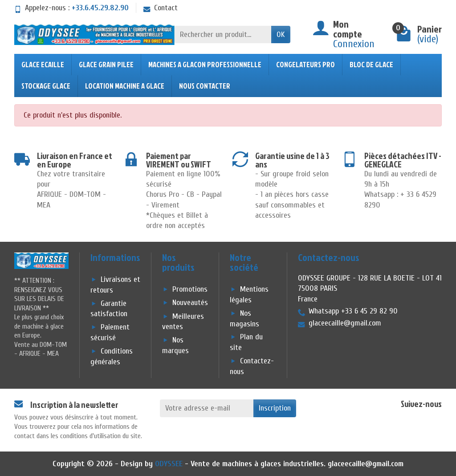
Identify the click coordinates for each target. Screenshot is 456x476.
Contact (161, 8)
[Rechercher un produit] (223, 35)
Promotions (190, 290)
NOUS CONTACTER (205, 86)
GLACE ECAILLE (43, 64)
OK (281, 35)
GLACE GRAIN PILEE (106, 64)
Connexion (354, 44)
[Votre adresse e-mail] (207, 408)
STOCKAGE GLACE (46, 86)
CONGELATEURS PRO (305, 64)
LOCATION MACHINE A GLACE (125, 86)
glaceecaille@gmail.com (366, 464)
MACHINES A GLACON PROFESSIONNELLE (205, 64)
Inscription (275, 408)
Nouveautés (190, 303)
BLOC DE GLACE (371, 64)
